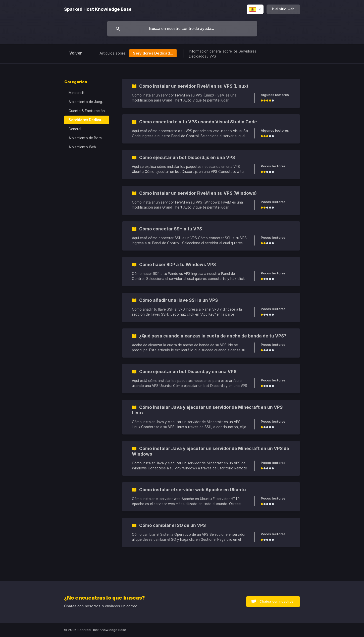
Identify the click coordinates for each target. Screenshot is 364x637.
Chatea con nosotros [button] (277, 601)
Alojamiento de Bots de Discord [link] (89, 138)
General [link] (75, 129)
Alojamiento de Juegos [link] (87, 102)
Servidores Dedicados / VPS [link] (89, 120)
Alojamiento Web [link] (82, 147)
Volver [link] (76, 53)
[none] (98, 9)
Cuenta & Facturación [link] (87, 111)
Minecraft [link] (77, 93)
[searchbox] (182, 29)
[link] (211, 93)
